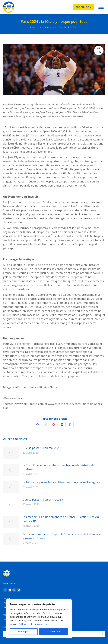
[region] (39, 619)
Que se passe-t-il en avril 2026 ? (43, 500)
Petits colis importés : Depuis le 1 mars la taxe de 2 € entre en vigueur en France (62, 536)
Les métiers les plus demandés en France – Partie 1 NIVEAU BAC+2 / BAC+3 (61, 519)
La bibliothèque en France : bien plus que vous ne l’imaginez (61, 482)
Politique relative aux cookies (33, 624)
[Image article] (11, 453)
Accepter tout (53, 631)
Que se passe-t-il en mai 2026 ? (42, 448)
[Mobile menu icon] (101, 7)
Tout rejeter (24, 631)
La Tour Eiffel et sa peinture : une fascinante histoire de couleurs (58, 467)
